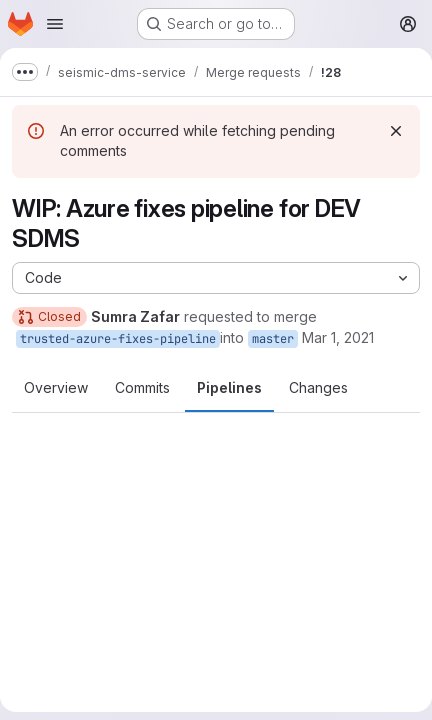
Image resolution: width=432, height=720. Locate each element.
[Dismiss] (396, 131)
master (273, 339)
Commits (142, 387)
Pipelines (229, 387)
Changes (318, 387)
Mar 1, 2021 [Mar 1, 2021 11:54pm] (338, 337)
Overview (56, 387)
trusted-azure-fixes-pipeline (118, 339)
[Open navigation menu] (55, 24)
